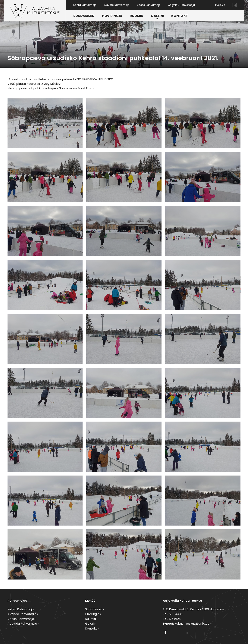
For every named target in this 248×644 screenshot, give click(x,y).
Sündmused (84, 16)
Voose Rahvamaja (149, 5)
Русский (220, 5)
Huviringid (112, 16)
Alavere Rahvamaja (117, 5)
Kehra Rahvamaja (85, 5)
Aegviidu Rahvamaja (181, 5)
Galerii (157, 16)
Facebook (235, 5)
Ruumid (137, 16)
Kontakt (180, 16)
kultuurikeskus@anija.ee (192, 624)
